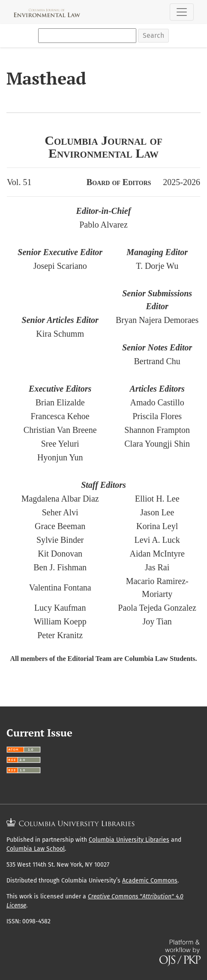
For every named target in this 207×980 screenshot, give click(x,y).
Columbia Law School (36, 849)
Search (153, 35)
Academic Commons (150, 881)
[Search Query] (87, 36)
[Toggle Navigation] (182, 12)
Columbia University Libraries (129, 840)
